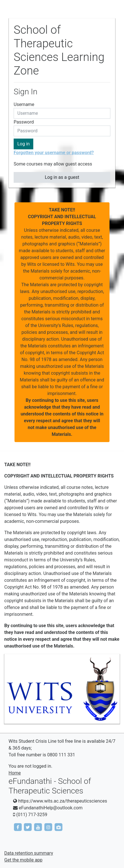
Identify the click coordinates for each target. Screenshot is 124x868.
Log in (23, 144)
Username (24, 104)
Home (15, 773)
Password (24, 122)
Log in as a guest (62, 177)
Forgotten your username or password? (54, 153)
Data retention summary (29, 853)
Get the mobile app (23, 860)
